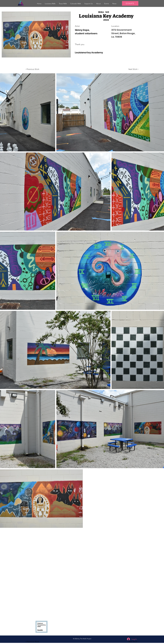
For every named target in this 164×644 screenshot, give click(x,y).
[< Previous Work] (32, 69)
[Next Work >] (133, 69)
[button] (50, 4)
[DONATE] (130, 3)
